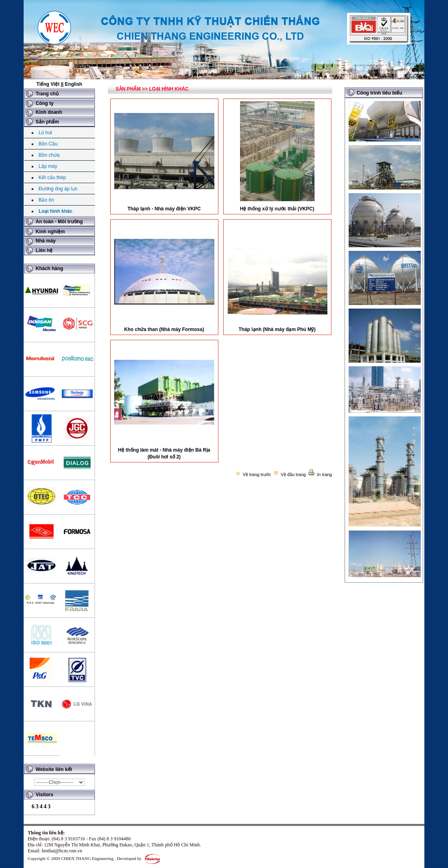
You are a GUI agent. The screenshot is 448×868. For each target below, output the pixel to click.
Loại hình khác (55, 211)
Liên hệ (44, 250)
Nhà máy (46, 241)
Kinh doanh (49, 112)
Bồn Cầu (48, 144)
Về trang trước (253, 474)
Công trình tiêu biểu (379, 93)
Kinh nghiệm (50, 232)
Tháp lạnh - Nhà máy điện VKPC (164, 209)
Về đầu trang (289, 474)
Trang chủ (47, 94)
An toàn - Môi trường (59, 222)
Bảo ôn (46, 200)
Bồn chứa (49, 155)
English (74, 84)
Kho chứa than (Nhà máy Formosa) (164, 329)
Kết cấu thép (52, 178)
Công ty (45, 103)
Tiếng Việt (48, 84)
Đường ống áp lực (58, 189)
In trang (320, 474)
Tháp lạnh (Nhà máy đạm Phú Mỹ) (277, 329)
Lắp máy (48, 166)
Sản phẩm (47, 122)
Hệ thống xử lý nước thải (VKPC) (277, 209)
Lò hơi (45, 133)
